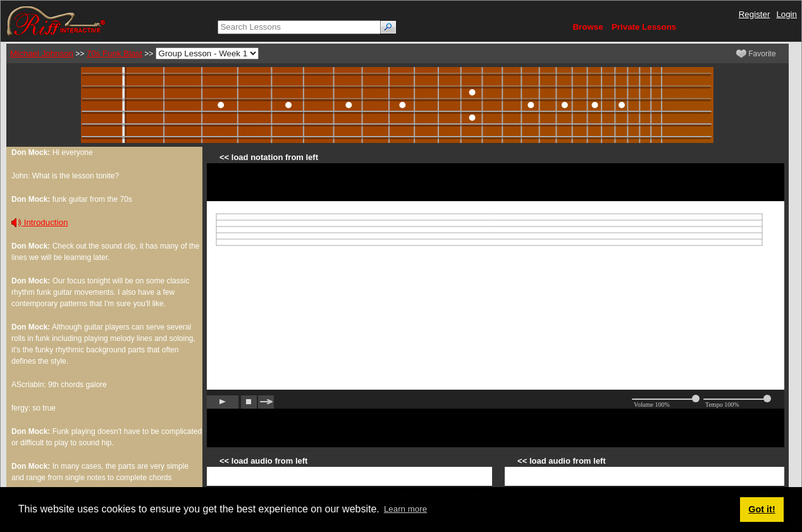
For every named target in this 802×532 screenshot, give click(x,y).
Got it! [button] (762, 509)
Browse (588, 27)
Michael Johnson (42, 53)
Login (787, 14)
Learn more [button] (405, 509)
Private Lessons (644, 27)
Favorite (756, 54)
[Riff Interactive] (56, 21)
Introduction (40, 222)
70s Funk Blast (114, 53)
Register (755, 14)
